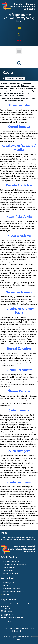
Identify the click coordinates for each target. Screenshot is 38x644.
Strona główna (12, 78)
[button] (19, 51)
